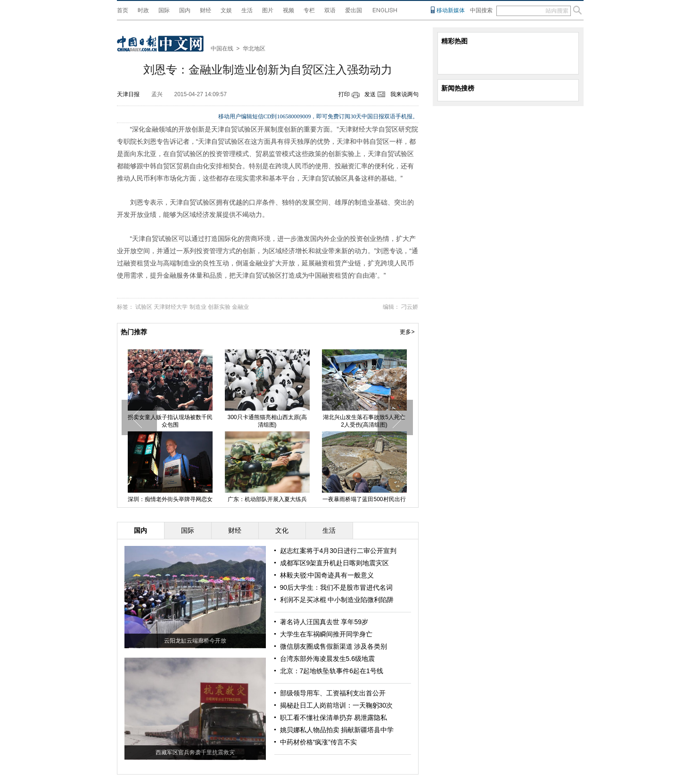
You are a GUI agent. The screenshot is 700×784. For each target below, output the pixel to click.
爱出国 (354, 10)
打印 (344, 94)
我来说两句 (404, 94)
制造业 (198, 307)
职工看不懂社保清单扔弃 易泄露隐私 (334, 718)
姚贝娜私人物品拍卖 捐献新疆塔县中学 (337, 730)
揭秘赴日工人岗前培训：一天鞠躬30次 (337, 705)
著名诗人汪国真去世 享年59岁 (324, 622)
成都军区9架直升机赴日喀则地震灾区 (335, 563)
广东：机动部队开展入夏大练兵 (267, 499)
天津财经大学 (171, 307)
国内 (185, 10)
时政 (143, 10)
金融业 (240, 307)
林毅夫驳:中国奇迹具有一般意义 (327, 575)
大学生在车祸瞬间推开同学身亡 (326, 634)
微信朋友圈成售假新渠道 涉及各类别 (334, 646)
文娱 (226, 10)
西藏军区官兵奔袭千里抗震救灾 (195, 752)
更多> (407, 332)
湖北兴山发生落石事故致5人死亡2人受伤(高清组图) (364, 421)
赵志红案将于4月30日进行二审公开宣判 (338, 551)
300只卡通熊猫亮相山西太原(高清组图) (267, 421)
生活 (247, 10)
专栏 (309, 10)
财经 (206, 10)
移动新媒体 (451, 10)
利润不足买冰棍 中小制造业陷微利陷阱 (337, 600)
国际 (164, 10)
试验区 (144, 307)
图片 (268, 10)
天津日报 (128, 94)
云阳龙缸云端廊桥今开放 (195, 641)
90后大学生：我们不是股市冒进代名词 (337, 587)
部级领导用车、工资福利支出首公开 (333, 693)
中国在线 (222, 49)
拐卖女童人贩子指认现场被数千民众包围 (170, 421)
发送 (370, 94)
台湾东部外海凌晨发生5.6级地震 (327, 659)
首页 (123, 10)
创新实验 (219, 307)
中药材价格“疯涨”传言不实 (318, 742)
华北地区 (254, 49)
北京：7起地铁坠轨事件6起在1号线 (332, 671)
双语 (330, 10)
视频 (288, 10)
